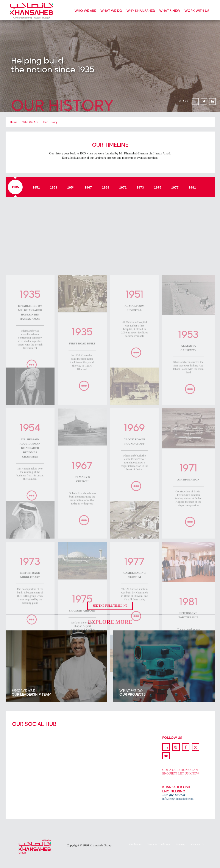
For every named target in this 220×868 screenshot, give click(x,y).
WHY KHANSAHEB (141, 11)
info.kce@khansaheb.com (178, 798)
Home (14, 122)
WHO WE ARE (85, 11)
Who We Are (30, 122)
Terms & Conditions (159, 844)
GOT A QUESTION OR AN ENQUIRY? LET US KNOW (181, 771)
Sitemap (181, 844)
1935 (15, 187)
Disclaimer (135, 844)
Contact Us (197, 844)
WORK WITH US (197, 11)
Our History (50, 122)
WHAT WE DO (111, 11)
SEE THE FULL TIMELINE (110, 605)
